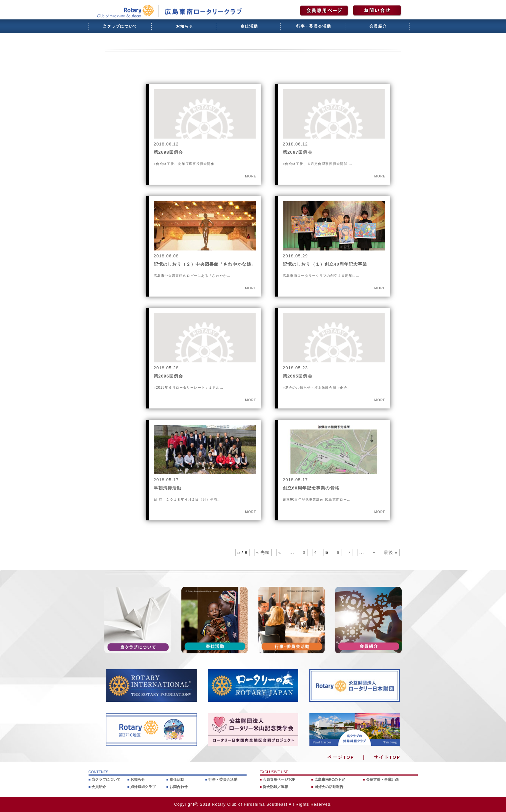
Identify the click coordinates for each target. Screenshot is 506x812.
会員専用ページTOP (279, 779)
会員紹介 (378, 26)
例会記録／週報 (275, 787)
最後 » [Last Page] (391, 552)
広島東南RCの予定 (330, 779)
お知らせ (185, 26)
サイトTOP (387, 757)
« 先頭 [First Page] (263, 552)
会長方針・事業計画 (382, 779)
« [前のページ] (280, 552)
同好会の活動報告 (329, 787)
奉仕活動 (249, 26)
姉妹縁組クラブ (143, 787)
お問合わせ (179, 787)
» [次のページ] (374, 552)
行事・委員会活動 (314, 26)
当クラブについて (120, 26)
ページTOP (341, 757)
